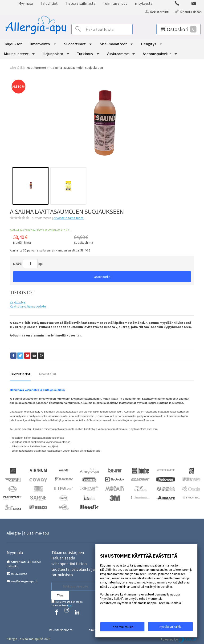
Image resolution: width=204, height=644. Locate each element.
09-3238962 (19, 574)
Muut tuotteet (16, 54)
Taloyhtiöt (49, 3)
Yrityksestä (144, 3)
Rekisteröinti (160, 12)
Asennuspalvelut (157, 54)
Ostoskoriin (102, 277)
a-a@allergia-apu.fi (24, 581)
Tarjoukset (13, 44)
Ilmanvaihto (40, 44)
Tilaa (60, 595)
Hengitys (149, 44)
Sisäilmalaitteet (113, 44)
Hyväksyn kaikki (171, 628)
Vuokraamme (118, 54)
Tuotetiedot (20, 374)
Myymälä (26, 3)
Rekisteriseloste (66, 625)
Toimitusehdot (115, 3)
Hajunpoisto (53, 54)
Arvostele (69, 218)
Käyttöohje (18, 302)
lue (70, 605)
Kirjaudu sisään (191, 12)
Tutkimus (85, 54)
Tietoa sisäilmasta (80, 3)
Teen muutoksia (122, 628)
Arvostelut (48, 374)
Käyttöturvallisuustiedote (28, 306)
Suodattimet (75, 44)
